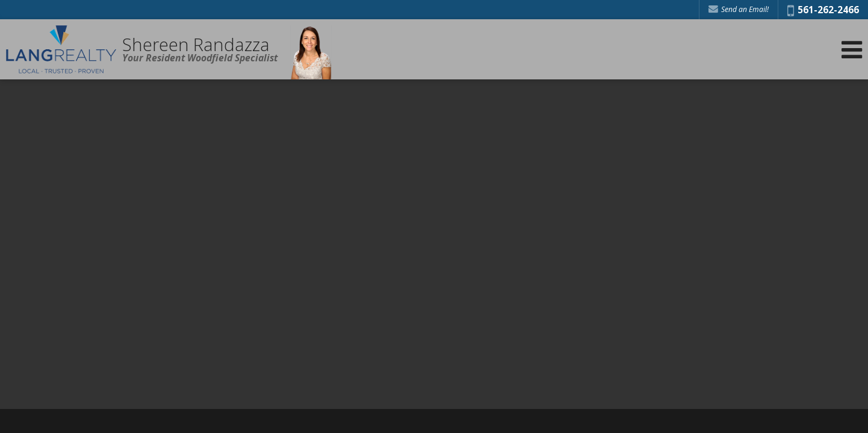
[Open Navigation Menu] (852, 50)
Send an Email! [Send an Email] (739, 9)
